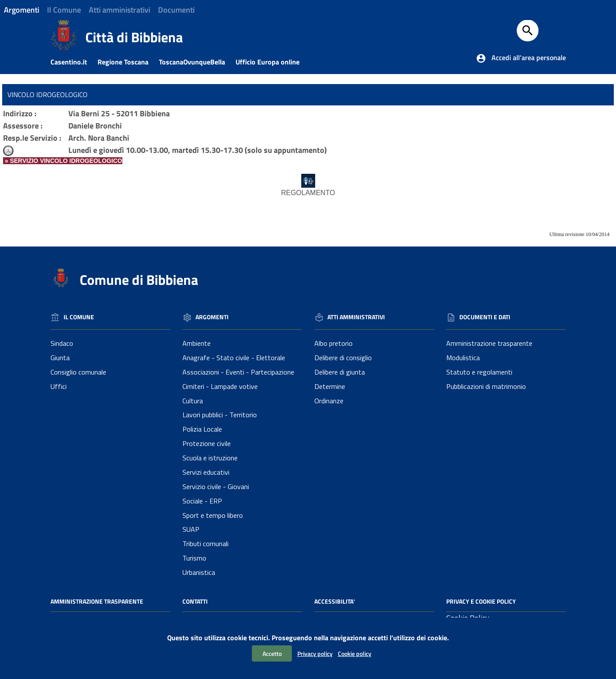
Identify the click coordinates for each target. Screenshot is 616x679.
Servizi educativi (206, 472)
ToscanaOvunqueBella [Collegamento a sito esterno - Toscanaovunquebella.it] (196, 62)
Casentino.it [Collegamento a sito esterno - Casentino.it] (73, 62)
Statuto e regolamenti (479, 372)
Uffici (59, 386)
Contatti (195, 601)
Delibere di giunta (340, 372)
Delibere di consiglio (343, 358)
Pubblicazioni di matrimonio (486, 386)
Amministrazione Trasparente (97, 601)
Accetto (272, 654)
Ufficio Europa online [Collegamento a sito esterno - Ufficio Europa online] (272, 62)
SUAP (191, 529)
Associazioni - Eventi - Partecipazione (238, 372)
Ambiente (197, 343)
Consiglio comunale (78, 372)
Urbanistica (199, 572)
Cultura (193, 401)
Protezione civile (207, 443)
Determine (330, 386)
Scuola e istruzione (210, 458)
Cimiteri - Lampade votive (220, 386)
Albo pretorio (333, 343)
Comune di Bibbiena (139, 280)
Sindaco (62, 343)
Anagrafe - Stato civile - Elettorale (234, 358)
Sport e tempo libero (213, 515)
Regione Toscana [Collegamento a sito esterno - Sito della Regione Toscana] (127, 62)
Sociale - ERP (202, 501)
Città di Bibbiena (134, 37)
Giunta (60, 358)
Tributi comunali (205, 544)
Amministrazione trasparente (489, 343)
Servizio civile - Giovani (216, 486)
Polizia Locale (202, 429)
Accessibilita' (335, 601)
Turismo (194, 558)
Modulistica (463, 358)
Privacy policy (315, 654)
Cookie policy (355, 654)
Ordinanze (329, 401)
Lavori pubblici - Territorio (220, 415)
